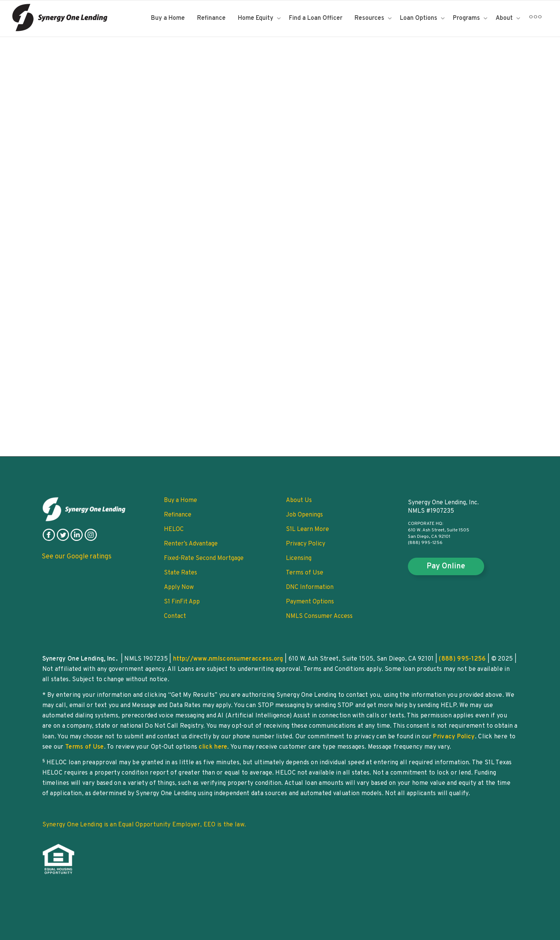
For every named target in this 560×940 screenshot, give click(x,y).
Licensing (299, 558)
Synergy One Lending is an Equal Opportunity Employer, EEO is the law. (144, 825)
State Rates (181, 573)
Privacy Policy (306, 544)
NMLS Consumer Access (319, 616)
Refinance (211, 18)
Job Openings (304, 515)
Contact (175, 616)
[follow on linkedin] (77, 539)
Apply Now (179, 587)
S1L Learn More (307, 529)
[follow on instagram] (91, 539)
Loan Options (419, 18)
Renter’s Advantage (191, 544)
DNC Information (310, 587)
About (505, 18)
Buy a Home (168, 18)
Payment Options (310, 602)
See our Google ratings (77, 557)
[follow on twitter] (63, 539)
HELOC (174, 529)
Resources (370, 18)
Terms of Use (305, 573)
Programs (467, 18)
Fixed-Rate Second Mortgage (204, 558)
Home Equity (256, 18)
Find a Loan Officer (316, 18)
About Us (299, 500)
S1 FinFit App (182, 602)
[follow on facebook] (49, 539)
